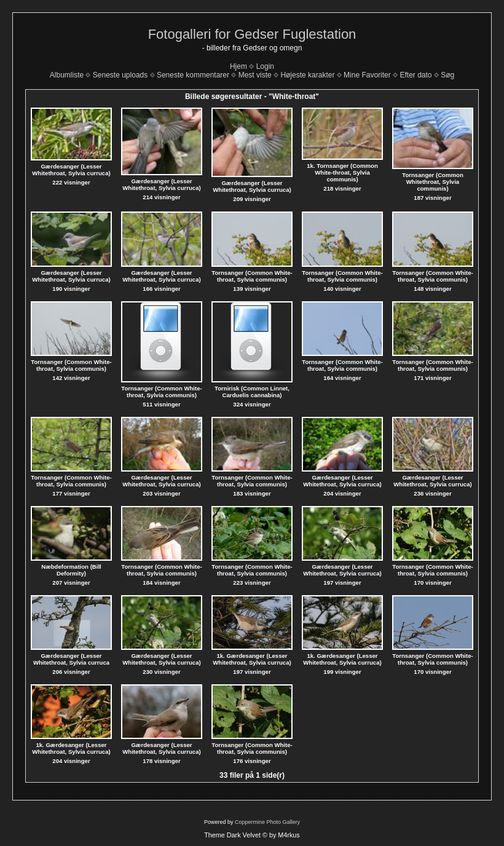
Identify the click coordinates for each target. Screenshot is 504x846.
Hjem (238, 66)
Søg (447, 75)
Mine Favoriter (367, 75)
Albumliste (67, 75)
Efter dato (415, 75)
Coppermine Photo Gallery (267, 822)
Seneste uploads (120, 75)
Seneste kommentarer (193, 75)
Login (265, 66)
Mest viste (255, 75)
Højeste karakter (307, 75)
